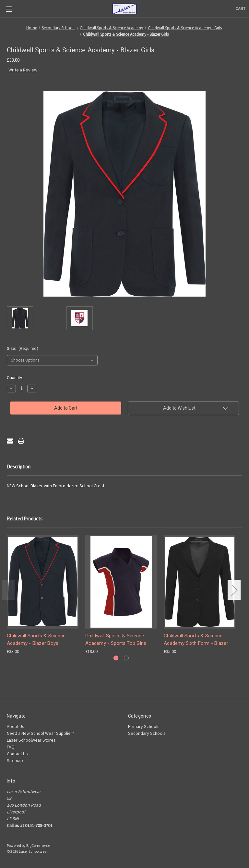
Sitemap (15, 760)
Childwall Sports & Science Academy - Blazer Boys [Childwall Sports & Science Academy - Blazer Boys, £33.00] (36, 639)
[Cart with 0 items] (240, 9)
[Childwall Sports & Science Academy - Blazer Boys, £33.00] (43, 582)
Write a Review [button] (23, 70)
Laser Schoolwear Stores (31, 740)
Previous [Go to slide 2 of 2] (8, 590)
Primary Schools (144, 726)
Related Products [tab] (25, 519)
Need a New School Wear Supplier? (41, 733)
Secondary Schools (147, 733)
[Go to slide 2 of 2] (126, 658)
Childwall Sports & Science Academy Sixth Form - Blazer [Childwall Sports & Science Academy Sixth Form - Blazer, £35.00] (196, 639)
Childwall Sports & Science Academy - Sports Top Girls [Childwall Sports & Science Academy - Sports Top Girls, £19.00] (116, 639)
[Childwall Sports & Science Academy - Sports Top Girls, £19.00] (121, 582)
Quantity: (15, 378)
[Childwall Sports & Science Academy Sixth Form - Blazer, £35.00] (200, 582)
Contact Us (17, 754)
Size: (23, 348)
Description (19, 467)
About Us (16, 726)
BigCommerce (38, 845)
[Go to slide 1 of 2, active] (116, 658)
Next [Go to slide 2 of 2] (234, 590)
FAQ (11, 747)
